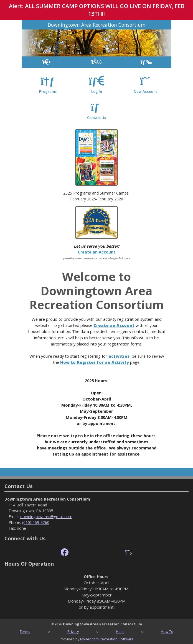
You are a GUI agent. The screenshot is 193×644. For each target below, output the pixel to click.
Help (120, 631)
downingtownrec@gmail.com (46, 517)
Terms (25, 631)
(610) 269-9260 (36, 522)
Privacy (73, 631)
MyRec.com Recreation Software (107, 639)
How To (167, 631)
